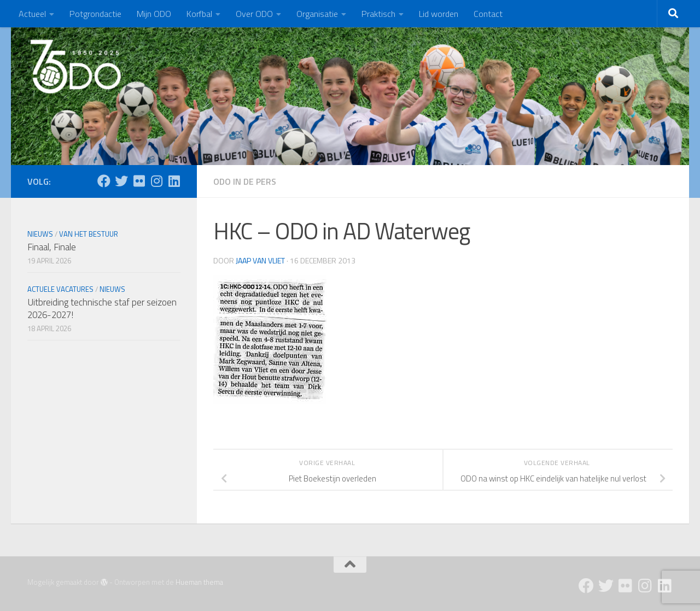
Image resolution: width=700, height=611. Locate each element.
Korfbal (199, 14)
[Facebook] (104, 181)
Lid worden (439, 14)
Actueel (32, 14)
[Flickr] (139, 181)
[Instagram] (156, 181)
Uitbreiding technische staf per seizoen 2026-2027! (102, 309)
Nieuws (40, 234)
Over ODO (254, 14)
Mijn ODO (154, 14)
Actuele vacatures (60, 289)
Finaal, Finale (52, 247)
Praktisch (378, 14)
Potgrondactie (95, 14)
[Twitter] (121, 181)
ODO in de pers (245, 181)
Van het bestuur (89, 234)
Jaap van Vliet (260, 260)
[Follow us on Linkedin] (174, 181)
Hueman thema (199, 582)
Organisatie (317, 14)
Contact (488, 14)
